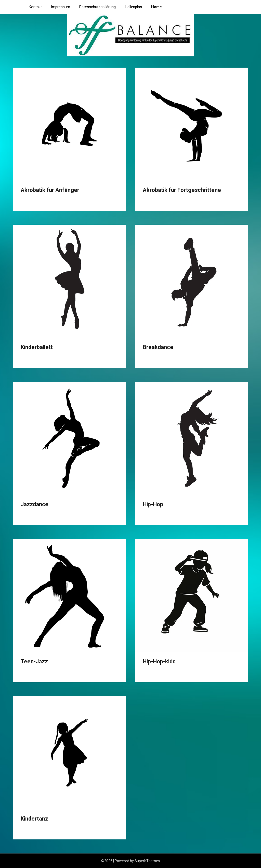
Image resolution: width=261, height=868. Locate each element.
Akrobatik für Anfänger (50, 190)
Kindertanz (34, 819)
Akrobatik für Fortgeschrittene (182, 190)
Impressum (61, 7)
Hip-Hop (153, 504)
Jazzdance (35, 504)
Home (156, 7)
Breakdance (158, 347)
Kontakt (35, 7)
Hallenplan (133, 7)
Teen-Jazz (34, 661)
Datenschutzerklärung (97, 7)
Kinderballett (37, 347)
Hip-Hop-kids (159, 661)
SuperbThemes (147, 861)
